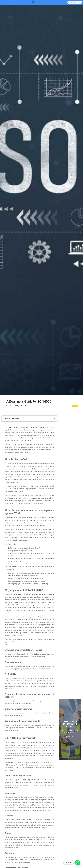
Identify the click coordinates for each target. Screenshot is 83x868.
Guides (75, 406)
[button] (33, 2)
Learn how (70, 737)
